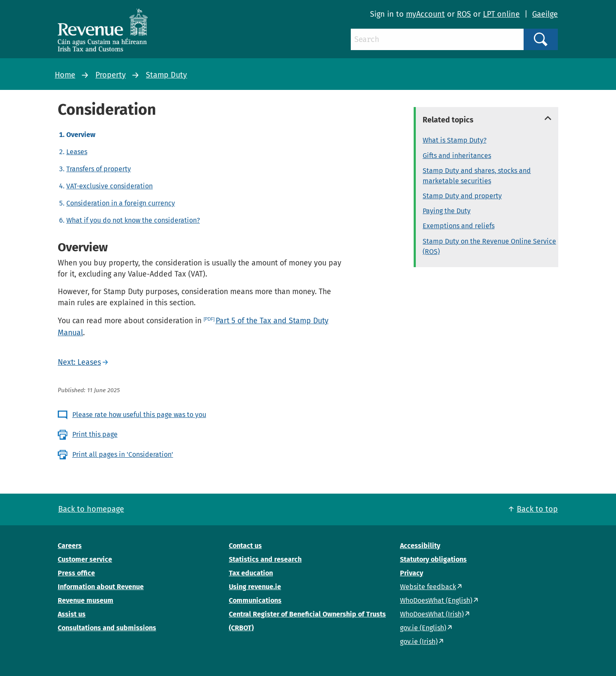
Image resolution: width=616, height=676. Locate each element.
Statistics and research (265, 559)
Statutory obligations (433, 559)
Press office (76, 573)
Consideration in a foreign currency (121, 203)
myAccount (425, 14)
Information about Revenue (101, 587)
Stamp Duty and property (462, 196)
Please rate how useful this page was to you (139, 415)
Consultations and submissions (107, 628)
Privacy (412, 573)
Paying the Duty (447, 211)
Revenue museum (86, 600)
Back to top (537, 509)
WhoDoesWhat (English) (436, 600)
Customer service (85, 559)
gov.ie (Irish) (419, 642)
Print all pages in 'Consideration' (123, 454)
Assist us (72, 614)
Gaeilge (545, 14)
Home (65, 75)
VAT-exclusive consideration (110, 186)
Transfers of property (99, 169)
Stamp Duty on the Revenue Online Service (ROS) (489, 246)
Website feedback (428, 587)
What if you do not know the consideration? (133, 220)
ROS (464, 14)
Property (111, 75)
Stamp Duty (166, 75)
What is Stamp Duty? (455, 140)
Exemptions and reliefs (459, 226)
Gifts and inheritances (457, 156)
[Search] (437, 39)
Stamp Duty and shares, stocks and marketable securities (477, 176)
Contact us (245, 546)
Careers (70, 546)
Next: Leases (79, 362)
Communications (255, 600)
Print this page (95, 434)
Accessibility (420, 546)
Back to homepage (91, 509)
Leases (77, 152)
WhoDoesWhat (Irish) (432, 614)
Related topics (448, 120)
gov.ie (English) (423, 628)
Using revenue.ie (255, 587)
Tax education (251, 573)
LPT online (501, 14)
